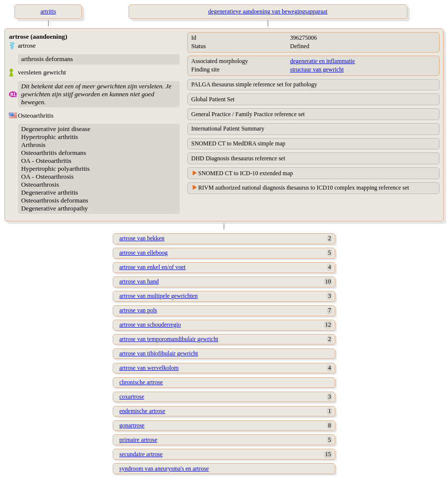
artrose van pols (138, 310)
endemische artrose (142, 411)
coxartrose (132, 397)
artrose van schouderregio (150, 325)
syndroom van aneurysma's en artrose (164, 469)
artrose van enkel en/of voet (152, 267)
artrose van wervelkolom (149, 368)
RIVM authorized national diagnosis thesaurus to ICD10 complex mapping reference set (304, 188)
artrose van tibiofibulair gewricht (158, 353)
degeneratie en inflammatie (323, 61)
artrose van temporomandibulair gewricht (169, 339)
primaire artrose (138, 440)
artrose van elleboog (143, 253)
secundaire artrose (141, 454)
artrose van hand (139, 281)
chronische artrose (141, 382)
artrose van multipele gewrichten (158, 296)
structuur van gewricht (317, 69)
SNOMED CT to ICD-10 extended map (246, 173)
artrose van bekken (142, 238)
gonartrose (132, 425)
